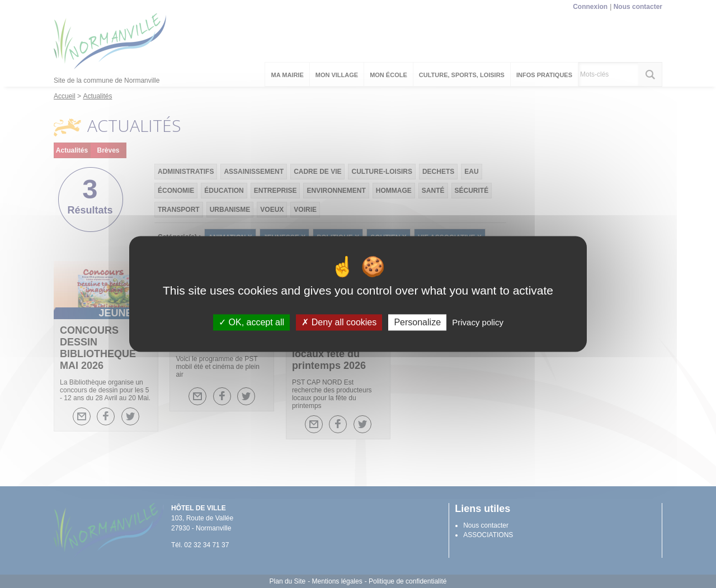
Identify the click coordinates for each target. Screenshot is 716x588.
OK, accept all (251, 322)
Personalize (417, 322)
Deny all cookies (339, 322)
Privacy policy (478, 322)
